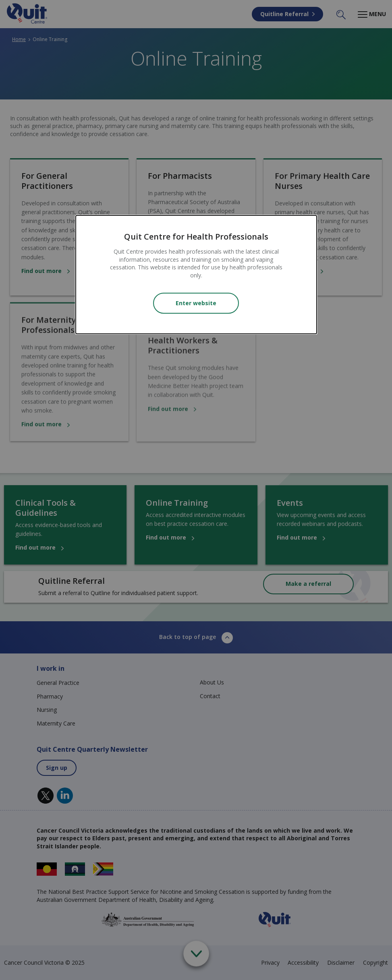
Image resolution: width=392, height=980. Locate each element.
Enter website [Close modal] (196, 303)
